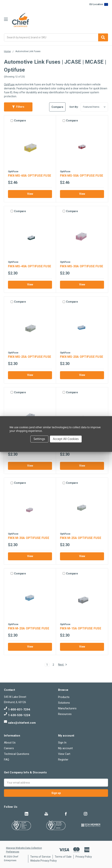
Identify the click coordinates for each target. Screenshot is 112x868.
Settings (39, 439)
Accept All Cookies (66, 439)
